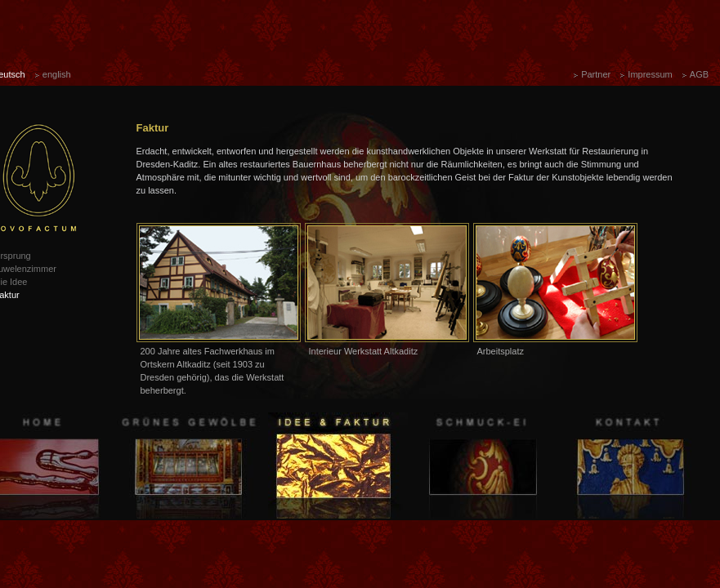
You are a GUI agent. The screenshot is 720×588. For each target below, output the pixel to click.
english (57, 74)
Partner (596, 74)
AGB (699, 74)
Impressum (650, 74)
